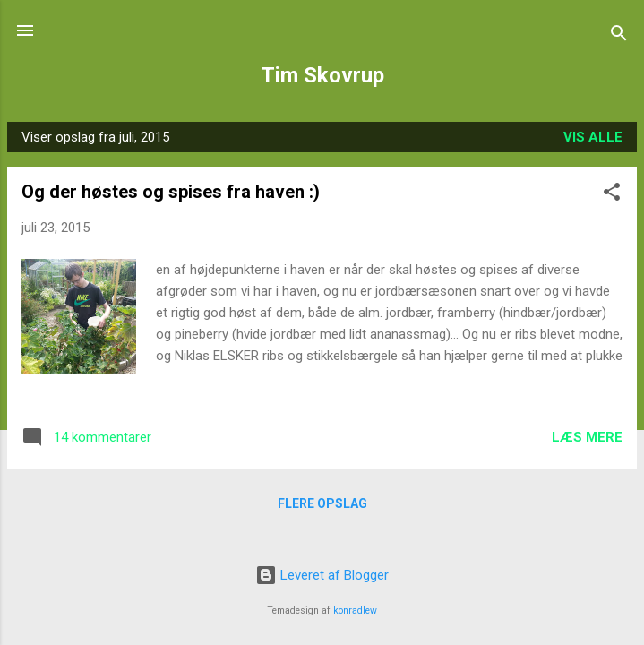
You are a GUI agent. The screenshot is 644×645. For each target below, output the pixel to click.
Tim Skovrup (322, 75)
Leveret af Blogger (322, 575)
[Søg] (619, 36)
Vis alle (593, 137)
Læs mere (587, 437)
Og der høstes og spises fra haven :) (171, 192)
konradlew (355, 611)
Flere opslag (322, 503)
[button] (612, 195)
